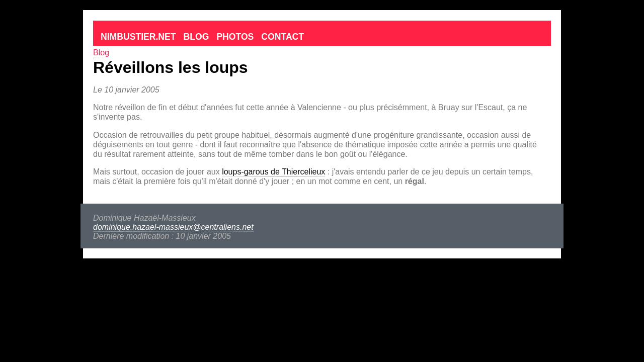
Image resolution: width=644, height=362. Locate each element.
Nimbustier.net (138, 37)
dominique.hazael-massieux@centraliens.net (173, 227)
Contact (283, 37)
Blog (196, 37)
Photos (235, 37)
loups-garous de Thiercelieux (273, 172)
